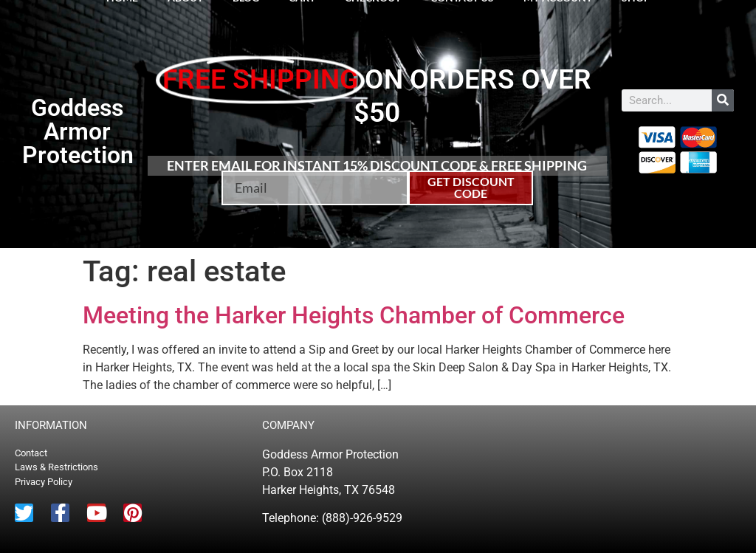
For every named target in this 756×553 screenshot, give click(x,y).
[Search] (723, 100)
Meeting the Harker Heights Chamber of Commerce (354, 315)
